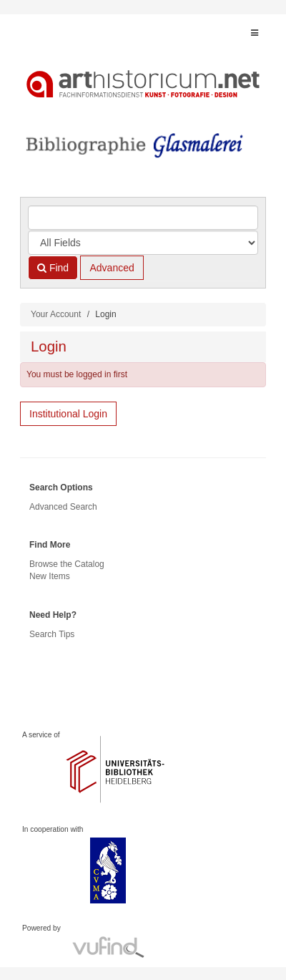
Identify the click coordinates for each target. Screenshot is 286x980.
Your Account (56, 314)
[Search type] (143, 243)
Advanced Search (63, 507)
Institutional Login (68, 414)
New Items (50, 576)
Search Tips (52, 634)
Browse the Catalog (67, 564)
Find (53, 268)
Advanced (112, 268)
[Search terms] (143, 218)
